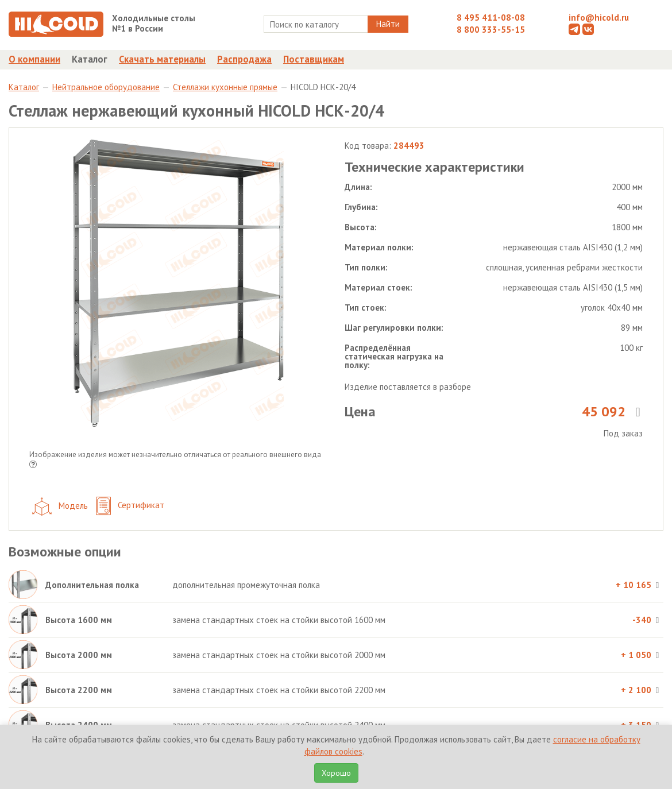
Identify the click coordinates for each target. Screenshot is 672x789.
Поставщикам (314, 59)
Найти (388, 24)
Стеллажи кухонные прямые (225, 87)
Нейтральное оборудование (106, 87)
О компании (34, 59)
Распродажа (244, 59)
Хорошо (336, 773)
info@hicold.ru (599, 18)
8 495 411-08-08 (491, 18)
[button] (33, 465)
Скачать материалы (162, 59)
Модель (60, 506)
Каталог (90, 59)
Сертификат (130, 506)
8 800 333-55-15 (491, 30)
